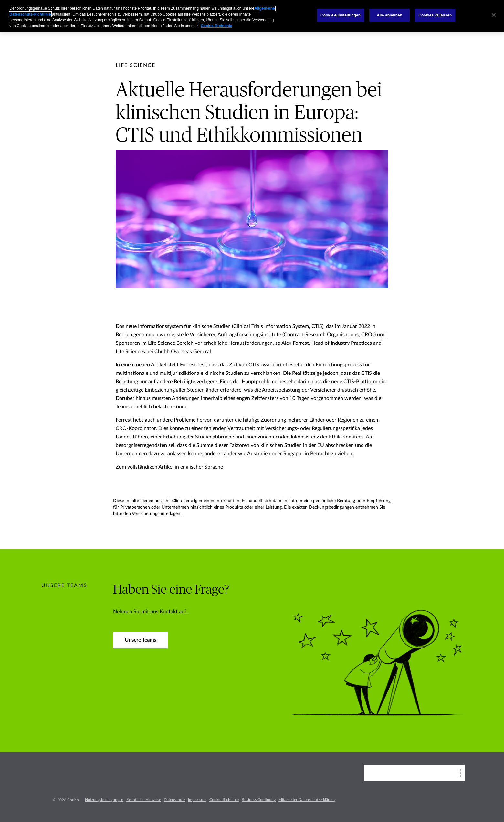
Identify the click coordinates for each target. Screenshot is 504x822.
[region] (252, 16)
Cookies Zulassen (435, 15)
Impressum (197, 800)
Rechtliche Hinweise (144, 800)
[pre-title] (136, 65)
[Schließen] (494, 15)
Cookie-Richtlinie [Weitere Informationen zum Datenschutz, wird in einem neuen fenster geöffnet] (216, 26)
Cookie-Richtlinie (224, 800)
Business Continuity (259, 800)
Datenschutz (174, 800)
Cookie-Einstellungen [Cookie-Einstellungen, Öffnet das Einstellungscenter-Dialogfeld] (341, 15)
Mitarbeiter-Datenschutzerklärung (307, 800)
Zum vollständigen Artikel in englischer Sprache (170, 467)
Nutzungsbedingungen (104, 800)
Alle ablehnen (389, 15)
